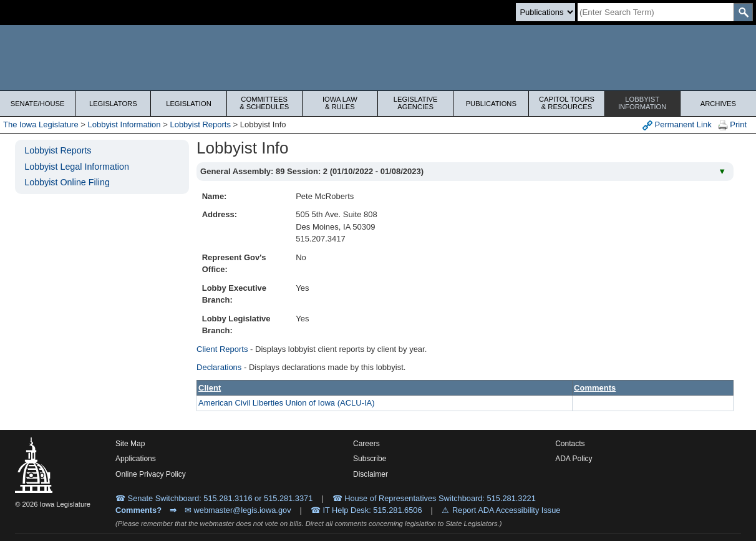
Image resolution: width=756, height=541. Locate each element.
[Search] (656, 12)
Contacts (570, 444)
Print (732, 125)
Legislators (113, 104)
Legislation (189, 104)
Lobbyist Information (124, 124)
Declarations (219, 367)
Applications (136, 459)
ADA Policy (574, 459)
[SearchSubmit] (743, 12)
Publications (491, 104)
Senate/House (38, 104)
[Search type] (545, 12)
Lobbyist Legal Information (77, 167)
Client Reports (222, 349)
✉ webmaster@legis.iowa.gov (238, 510)
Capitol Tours (566, 103)
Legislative (415, 103)
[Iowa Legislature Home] (378, 58)
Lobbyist (642, 103)
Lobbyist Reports (200, 124)
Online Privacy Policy (151, 474)
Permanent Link (677, 125)
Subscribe (370, 459)
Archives (718, 104)
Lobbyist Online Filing (67, 182)
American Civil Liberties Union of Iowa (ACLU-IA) (286, 403)
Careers (366, 444)
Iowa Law (340, 103)
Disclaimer (371, 474)
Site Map (130, 444)
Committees (264, 103)
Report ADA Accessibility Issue (506, 510)
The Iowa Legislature (41, 124)
